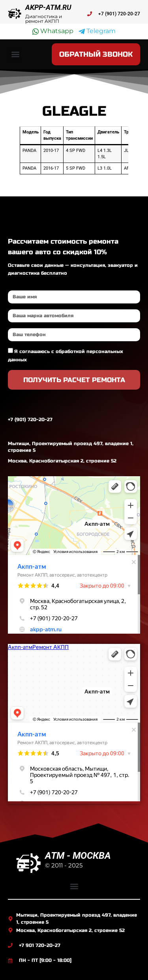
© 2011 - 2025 (64, 865)
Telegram (97, 31)
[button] (15, 55)
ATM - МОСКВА (78, 856)
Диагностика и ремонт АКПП (44, 19)
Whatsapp (53, 31)
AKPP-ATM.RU (48, 7)
